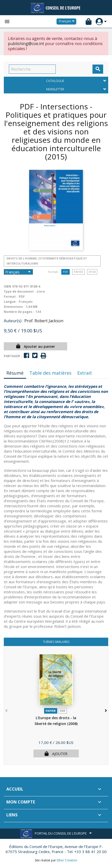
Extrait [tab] (85, 373)
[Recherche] (32, 69)
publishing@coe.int (26, 44)
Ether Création (67, 860)
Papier (78, 272)
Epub (92, 272)
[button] (105, 709)
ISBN (7, 286)
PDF (66, 272)
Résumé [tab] (15, 373)
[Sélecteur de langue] (68, 22)
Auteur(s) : (14, 321)
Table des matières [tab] (50, 373)
